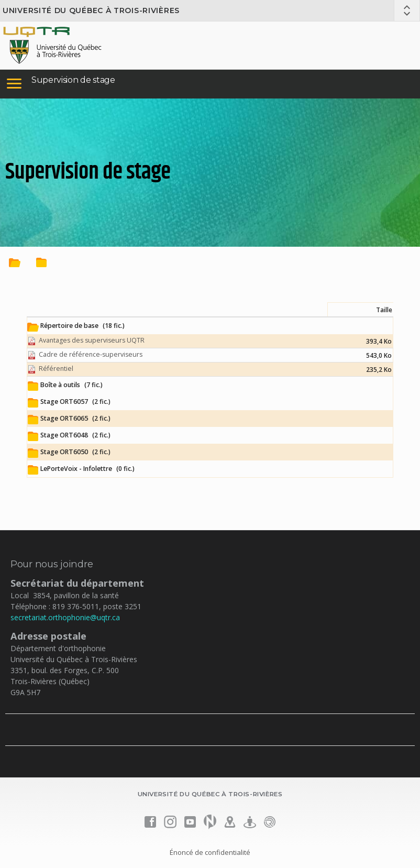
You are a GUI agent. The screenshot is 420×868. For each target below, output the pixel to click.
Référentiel (56, 369)
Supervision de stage (73, 80)
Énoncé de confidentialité (210, 852)
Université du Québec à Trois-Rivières (91, 10)
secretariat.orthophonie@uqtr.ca (65, 617)
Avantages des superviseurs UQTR (92, 340)
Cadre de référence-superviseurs (91, 354)
